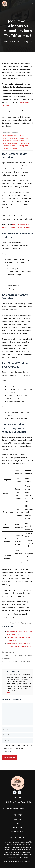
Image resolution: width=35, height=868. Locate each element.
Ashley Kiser (28, 42)
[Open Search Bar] (28, 4)
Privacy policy (18, 827)
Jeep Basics (9, 652)
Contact (17, 823)
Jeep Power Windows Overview (14, 136)
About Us (18, 819)
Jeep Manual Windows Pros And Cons (16, 143)
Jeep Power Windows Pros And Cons (15, 138)
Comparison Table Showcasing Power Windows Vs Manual (16, 147)
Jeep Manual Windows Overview (14, 141)
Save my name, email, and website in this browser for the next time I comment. (18, 748)
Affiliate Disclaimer (17, 832)
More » (9, 693)
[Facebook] (15, 792)
